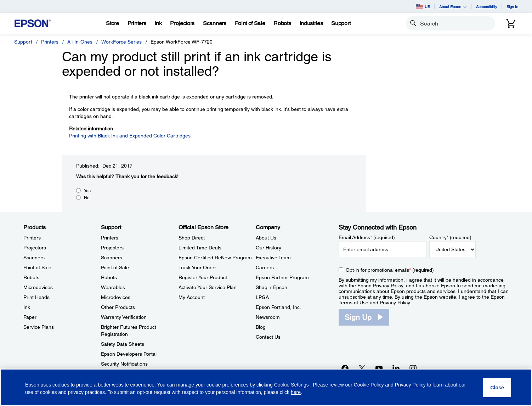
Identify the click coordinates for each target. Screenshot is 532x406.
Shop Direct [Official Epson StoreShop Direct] (192, 238)
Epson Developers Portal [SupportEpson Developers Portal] (129, 354)
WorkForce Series (121, 42)
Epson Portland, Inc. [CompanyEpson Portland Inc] (278, 307)
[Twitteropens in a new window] (362, 368)
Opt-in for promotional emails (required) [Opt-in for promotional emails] (390, 270)
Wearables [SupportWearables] (113, 287)
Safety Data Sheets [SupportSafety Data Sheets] (123, 344)
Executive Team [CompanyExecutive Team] (273, 258)
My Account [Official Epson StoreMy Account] (192, 297)
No (87, 198)
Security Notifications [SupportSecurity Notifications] (124, 364)
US (423, 6)
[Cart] (511, 23)
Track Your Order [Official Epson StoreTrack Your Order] (197, 267)
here (296, 392)
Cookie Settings (292, 385)
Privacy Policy (388, 286)
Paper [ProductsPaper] (30, 317)
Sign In (512, 7)
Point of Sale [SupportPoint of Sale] (115, 267)
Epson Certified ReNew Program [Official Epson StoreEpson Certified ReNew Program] (215, 258)
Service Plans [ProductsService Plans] (39, 327)
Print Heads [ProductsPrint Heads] (36, 297)
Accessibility (487, 7)
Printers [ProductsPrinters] (32, 238)
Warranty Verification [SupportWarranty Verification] (124, 317)
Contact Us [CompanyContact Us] (268, 337)
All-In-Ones (80, 42)
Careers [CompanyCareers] (265, 267)
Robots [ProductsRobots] (31, 277)
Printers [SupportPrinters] (110, 238)
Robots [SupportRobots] (109, 277)
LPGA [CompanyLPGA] (262, 297)
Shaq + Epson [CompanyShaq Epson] (271, 287)
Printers (50, 42)
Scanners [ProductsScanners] (34, 258)
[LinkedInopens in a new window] (396, 368)
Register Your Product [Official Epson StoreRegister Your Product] (203, 277)
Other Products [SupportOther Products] (118, 307)
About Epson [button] (453, 7)
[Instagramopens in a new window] (413, 368)
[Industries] (311, 23)
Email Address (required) (367, 237)
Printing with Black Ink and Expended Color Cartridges (130, 136)
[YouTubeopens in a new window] (379, 368)
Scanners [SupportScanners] (112, 258)
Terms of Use (353, 303)
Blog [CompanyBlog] (261, 327)
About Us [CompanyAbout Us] (266, 238)
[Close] (497, 388)
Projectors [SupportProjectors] (112, 248)
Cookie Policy (369, 385)
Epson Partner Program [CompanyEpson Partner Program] (282, 277)
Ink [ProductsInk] (27, 307)
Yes (87, 191)
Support (23, 42)
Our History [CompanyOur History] (268, 248)
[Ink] (158, 23)
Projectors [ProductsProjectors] (35, 248)
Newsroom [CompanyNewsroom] (268, 317)
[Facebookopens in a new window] (345, 368)
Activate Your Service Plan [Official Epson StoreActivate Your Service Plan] (208, 287)
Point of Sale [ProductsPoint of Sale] (37, 267)
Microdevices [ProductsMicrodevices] (38, 287)
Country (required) (450, 237)
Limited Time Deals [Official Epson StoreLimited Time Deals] (200, 248)
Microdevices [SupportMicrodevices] (116, 297)
